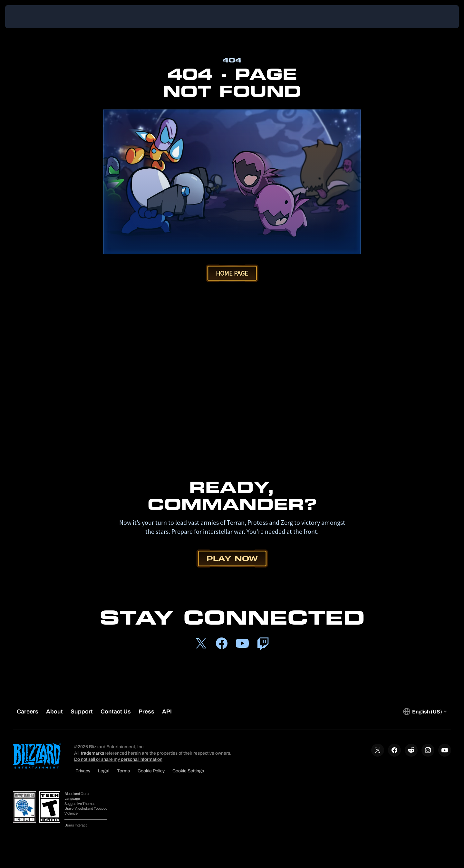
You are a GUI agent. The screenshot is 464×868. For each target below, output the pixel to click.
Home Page (232, 273)
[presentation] (29, 17)
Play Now (232, 558)
